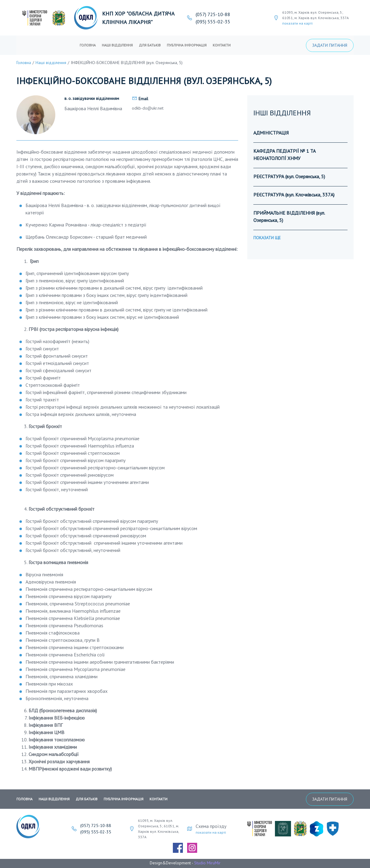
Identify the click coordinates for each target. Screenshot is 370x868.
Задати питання (330, 45)
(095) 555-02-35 (213, 22)
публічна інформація (187, 45)
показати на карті (297, 23)
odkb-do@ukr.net (148, 108)
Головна (88, 45)
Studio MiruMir (207, 863)
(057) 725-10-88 (213, 14)
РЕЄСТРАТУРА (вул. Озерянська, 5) (289, 176)
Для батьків (150, 45)
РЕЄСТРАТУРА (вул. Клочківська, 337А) (294, 195)
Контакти (222, 45)
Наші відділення (117, 45)
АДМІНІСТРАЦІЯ (271, 133)
